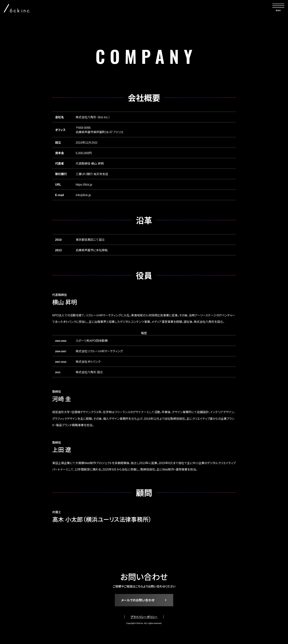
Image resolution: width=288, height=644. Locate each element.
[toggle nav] (278, 8)
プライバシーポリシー (144, 618)
